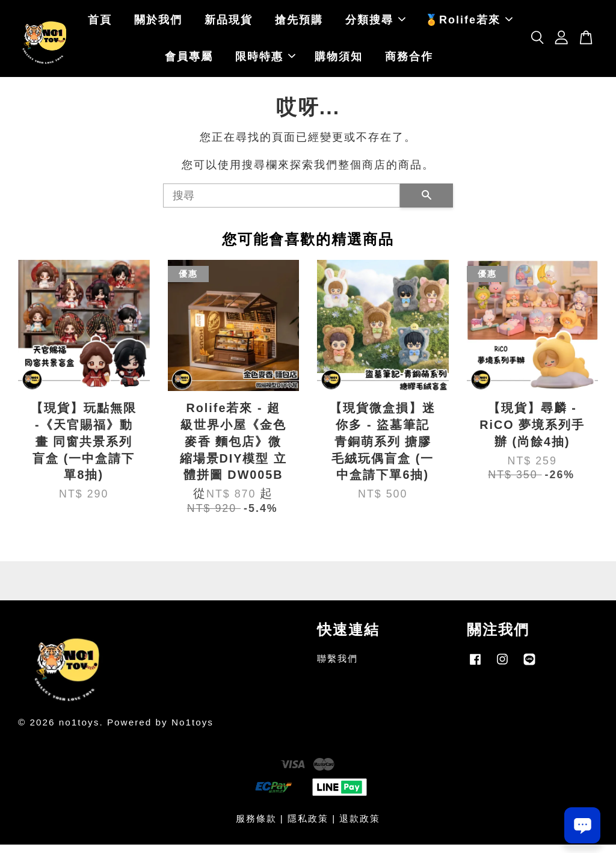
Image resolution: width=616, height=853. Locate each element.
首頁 (100, 24)
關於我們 (158, 24)
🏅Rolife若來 (469, 24)
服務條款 (256, 827)
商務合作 (409, 61)
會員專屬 (189, 61)
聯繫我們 (337, 666)
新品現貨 (229, 24)
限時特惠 (265, 61)
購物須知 (339, 61)
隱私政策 (308, 827)
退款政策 (360, 827)
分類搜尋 (375, 24)
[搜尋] (282, 203)
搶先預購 (299, 24)
